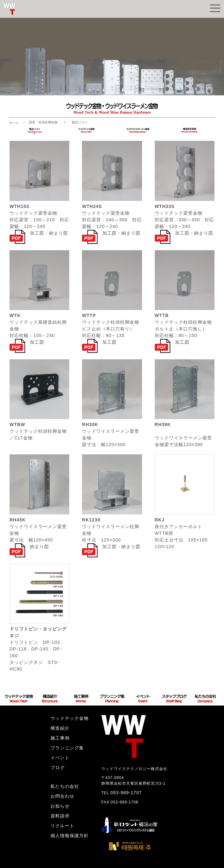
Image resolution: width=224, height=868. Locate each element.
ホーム (14, 123)
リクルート (62, 826)
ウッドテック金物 (70, 718)
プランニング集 (67, 748)
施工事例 (60, 738)
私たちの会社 (65, 786)
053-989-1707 (126, 793)
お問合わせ (62, 796)
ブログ (58, 768)
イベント (60, 758)
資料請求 (60, 816)
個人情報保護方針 (70, 836)
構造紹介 (60, 728)
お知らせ (60, 806)
